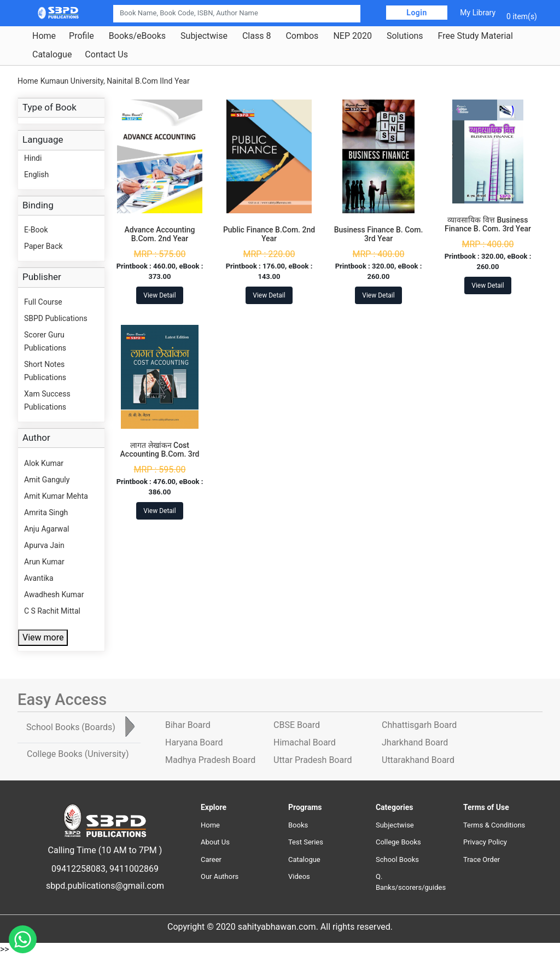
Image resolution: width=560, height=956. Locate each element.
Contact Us (106, 55)
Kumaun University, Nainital (87, 81)
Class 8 (256, 36)
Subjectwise (204, 36)
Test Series (306, 842)
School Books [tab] (71, 727)
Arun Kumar (44, 562)
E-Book (36, 230)
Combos (302, 36)
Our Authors (220, 876)
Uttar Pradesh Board (313, 760)
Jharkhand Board (415, 742)
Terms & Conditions (494, 825)
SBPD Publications (56, 318)
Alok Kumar (44, 463)
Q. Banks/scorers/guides (411, 882)
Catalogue (52, 55)
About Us (215, 842)
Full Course (43, 302)
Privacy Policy (485, 842)
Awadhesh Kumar (54, 594)
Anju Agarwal (46, 529)
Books (298, 825)
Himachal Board (305, 742)
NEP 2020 (352, 36)
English (36, 174)
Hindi (33, 158)
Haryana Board (194, 742)
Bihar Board (188, 725)
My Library (478, 13)
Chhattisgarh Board (419, 725)
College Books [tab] (78, 754)
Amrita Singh (46, 512)
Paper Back (43, 246)
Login (417, 13)
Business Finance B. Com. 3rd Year (379, 234)
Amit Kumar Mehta (56, 496)
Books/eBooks (137, 36)
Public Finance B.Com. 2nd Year (269, 234)
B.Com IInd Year (162, 81)
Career (211, 859)
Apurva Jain (44, 545)
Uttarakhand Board (418, 760)
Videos (299, 876)
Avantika (39, 578)
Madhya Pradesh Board (210, 760)
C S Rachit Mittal (52, 611)
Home (44, 36)
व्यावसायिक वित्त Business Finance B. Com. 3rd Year (488, 225)
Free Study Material (476, 36)
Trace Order (482, 859)
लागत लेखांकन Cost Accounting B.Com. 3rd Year (160, 454)
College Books (398, 842)
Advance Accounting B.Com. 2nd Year (159, 234)
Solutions (405, 36)
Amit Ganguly (47, 480)
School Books (397, 859)
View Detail (159, 295)
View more (43, 637)
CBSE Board (297, 725)
